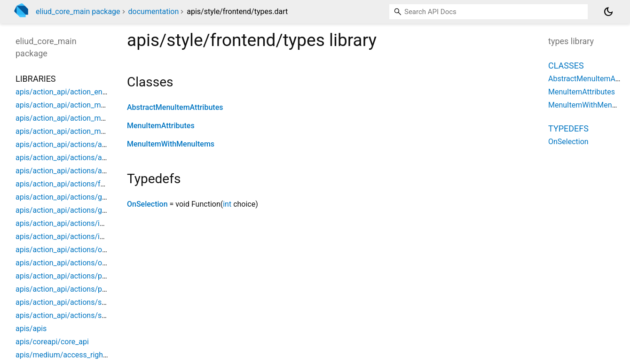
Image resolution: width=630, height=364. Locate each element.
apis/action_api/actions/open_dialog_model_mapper (104, 263)
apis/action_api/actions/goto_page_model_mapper (101, 210)
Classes (566, 66)
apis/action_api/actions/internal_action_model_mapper (108, 236)
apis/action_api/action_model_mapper (80, 131)
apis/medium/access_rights (63, 355)
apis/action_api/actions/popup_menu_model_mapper (105, 289)
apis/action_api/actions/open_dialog (77, 250)
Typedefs (568, 128)
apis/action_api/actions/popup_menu (78, 276)
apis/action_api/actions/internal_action (81, 223)
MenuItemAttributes (161, 126)
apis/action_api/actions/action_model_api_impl (95, 158)
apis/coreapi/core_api (52, 342)
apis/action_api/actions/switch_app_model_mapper (102, 315)
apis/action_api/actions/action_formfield (84, 144)
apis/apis (31, 329)
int (227, 204)
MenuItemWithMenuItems (171, 144)
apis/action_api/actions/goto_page (74, 197)
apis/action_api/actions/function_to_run (83, 184)
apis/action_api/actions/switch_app (76, 302)
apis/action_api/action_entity (64, 92)
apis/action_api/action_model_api (72, 118)
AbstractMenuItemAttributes (175, 107)
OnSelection (147, 204)
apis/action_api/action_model (65, 105)
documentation (154, 12)
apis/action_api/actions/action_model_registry (93, 171)
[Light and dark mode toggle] (608, 12)
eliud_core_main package (78, 12)
